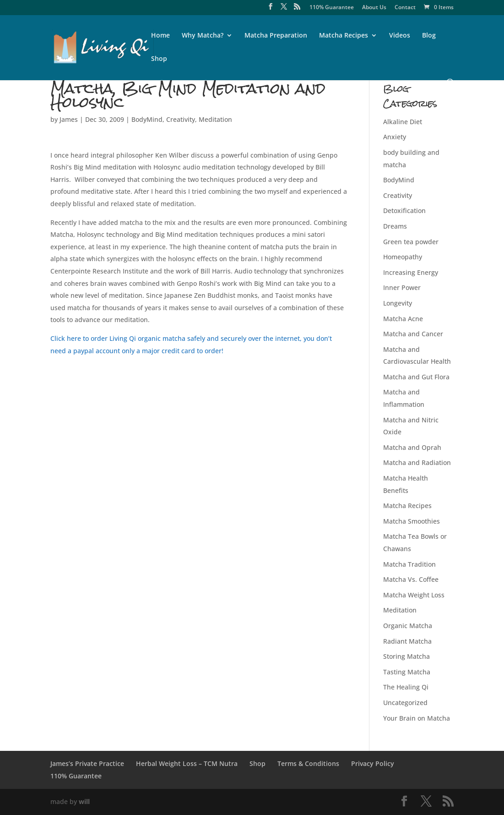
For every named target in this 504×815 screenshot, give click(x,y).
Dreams (395, 226)
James (69, 119)
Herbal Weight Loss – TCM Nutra (187, 763)
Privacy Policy (373, 763)
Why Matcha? (203, 36)
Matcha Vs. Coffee (411, 579)
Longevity (398, 303)
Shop (159, 59)
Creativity (181, 119)
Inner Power (402, 287)
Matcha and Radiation (417, 462)
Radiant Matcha (407, 641)
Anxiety (395, 137)
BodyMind (147, 119)
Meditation (215, 119)
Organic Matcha (408, 626)
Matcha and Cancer (413, 334)
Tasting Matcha (407, 672)
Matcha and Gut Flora (416, 377)
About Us (374, 8)
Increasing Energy (411, 272)
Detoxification (404, 211)
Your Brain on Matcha (417, 718)
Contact (405, 8)
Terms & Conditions (308, 763)
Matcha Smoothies (412, 521)
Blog (429, 36)
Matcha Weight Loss (414, 595)
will (84, 801)
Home (160, 36)
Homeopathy (403, 257)
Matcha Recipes (344, 36)
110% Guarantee (332, 8)
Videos (400, 36)
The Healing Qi (406, 687)
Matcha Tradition (409, 564)
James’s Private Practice (87, 763)
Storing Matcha (406, 656)
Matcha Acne (403, 319)
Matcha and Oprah (412, 447)
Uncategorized (405, 703)
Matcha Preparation (276, 36)
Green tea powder (411, 242)
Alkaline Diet (403, 122)
